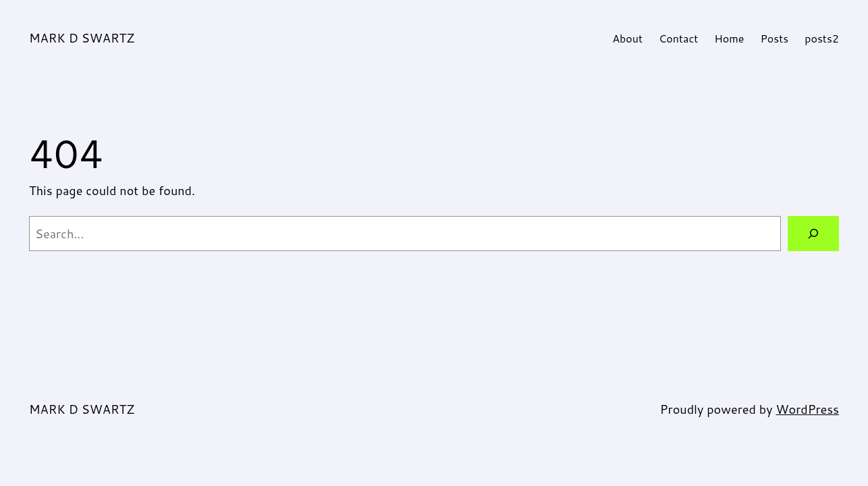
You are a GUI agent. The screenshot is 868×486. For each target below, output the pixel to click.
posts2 (822, 38)
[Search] (813, 234)
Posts (774, 38)
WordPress (807, 409)
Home (729, 38)
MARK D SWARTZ (82, 38)
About (627, 38)
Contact (678, 38)
